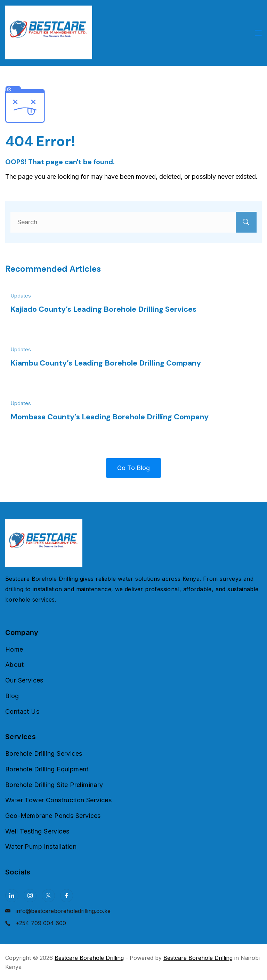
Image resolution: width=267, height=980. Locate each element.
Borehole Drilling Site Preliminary (54, 785)
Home (14, 649)
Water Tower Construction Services (58, 800)
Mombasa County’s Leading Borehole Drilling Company (110, 417)
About (14, 665)
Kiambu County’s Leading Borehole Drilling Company (106, 363)
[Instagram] (30, 896)
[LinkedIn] (12, 896)
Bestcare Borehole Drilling (89, 958)
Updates (21, 296)
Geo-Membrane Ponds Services (53, 816)
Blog (12, 696)
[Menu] (258, 33)
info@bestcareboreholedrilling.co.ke (63, 911)
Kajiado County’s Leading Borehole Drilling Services (103, 309)
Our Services (24, 680)
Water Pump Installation (41, 847)
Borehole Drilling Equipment (47, 769)
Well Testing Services (37, 831)
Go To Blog (133, 468)
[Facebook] (67, 896)
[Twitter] (48, 896)
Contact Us (22, 711)
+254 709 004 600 (41, 923)
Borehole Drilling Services (44, 753)
